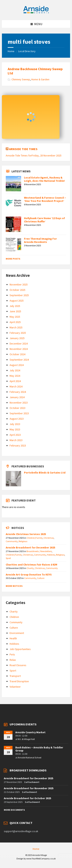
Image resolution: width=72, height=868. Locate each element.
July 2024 (15, 370)
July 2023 (15, 424)
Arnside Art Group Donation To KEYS (29, 575)
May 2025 (15, 317)
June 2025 (15, 311)
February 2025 (18, 333)
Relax (13, 660)
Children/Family (35, 538)
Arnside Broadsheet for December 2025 (30, 547)
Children (14, 617)
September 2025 (19, 295)
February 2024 (18, 392)
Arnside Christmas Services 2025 (26, 534)
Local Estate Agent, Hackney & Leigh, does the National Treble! (44, 179)
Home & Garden (40, 79)
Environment (17, 633)
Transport (15, 676)
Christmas (49, 538)
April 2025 (15, 322)
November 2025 (19, 284)
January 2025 (17, 338)
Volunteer (15, 687)
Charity (30, 568)
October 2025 (17, 290)
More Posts (13, 259)
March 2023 (16, 440)
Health (13, 638)
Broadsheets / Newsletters (39, 551)
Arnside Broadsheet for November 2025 (29, 788)
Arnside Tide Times (23, 149)
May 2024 (15, 376)
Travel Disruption (19, 681)
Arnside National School (30, 757)
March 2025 (16, 327)
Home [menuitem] (36, 849)
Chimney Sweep (21, 79)
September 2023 (19, 413)
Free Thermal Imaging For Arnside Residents (40, 240)
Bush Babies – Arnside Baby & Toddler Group (39, 749)
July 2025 (15, 306)
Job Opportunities (20, 649)
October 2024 (17, 354)
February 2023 (18, 446)
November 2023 (19, 403)
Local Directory (27, 51)
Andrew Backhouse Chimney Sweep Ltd (35, 71)
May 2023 (15, 429)
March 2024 (16, 386)
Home (11, 51)
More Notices (14, 586)
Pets (12, 654)
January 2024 (17, 397)
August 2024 (17, 365)
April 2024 (15, 381)
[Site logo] (36, 13)
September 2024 (19, 360)
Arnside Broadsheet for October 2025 (27, 798)
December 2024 (19, 344)
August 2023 (17, 419)
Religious (23, 541)
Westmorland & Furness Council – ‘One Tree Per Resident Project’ (45, 199)
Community (12, 541)
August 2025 (17, 301)
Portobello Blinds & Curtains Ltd (45, 473)
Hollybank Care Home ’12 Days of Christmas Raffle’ (44, 220)
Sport (8, 558)
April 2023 (15, 435)
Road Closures (18, 665)
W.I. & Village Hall (26, 739)
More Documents (14, 810)
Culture (41, 578)
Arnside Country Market (30, 732)
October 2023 (17, 408)
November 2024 (19, 349)
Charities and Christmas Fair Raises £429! (31, 565)
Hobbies (51, 555)
